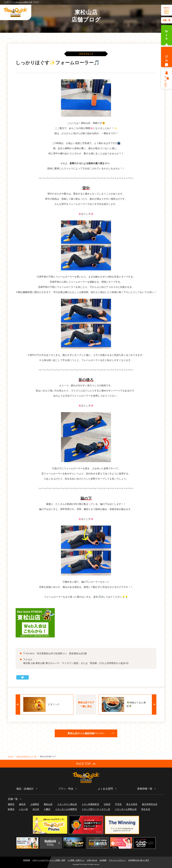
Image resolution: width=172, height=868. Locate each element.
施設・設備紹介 (25, 789)
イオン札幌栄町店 (90, 804)
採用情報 (27, 860)
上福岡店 (35, 804)
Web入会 (167, 35)
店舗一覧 (167, 20)
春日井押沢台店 (150, 804)
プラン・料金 (66, 789)
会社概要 (103, 860)
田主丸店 (146, 809)
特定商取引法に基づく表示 (139, 860)
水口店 (36, 809)
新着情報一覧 (145, 789)
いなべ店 (23, 809)
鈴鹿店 (11, 809)
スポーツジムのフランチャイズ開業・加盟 (49, 860)
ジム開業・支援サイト (76, 860)
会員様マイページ (167, 81)
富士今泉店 (132, 804)
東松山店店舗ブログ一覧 (27, 756)
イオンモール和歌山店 (126, 809)
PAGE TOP (86, 764)
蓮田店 (11, 804)
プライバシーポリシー (117, 860)
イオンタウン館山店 (67, 804)
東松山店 (48, 804)
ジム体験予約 (167, 57)
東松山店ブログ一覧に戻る (86, 704)
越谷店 (22, 804)
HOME (11, 756)
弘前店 (107, 804)
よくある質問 (105, 789)
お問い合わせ (92, 860)
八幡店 (47, 809)
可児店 (118, 804)
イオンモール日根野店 (66, 809)
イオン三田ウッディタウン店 (96, 809)
